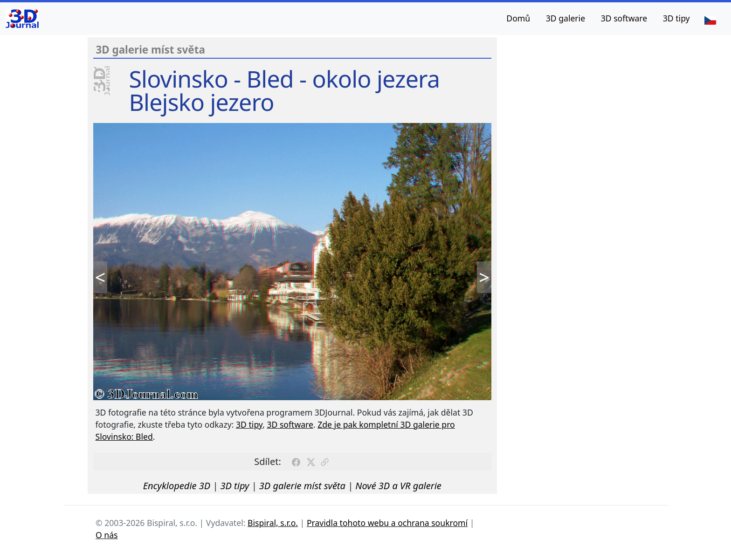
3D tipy (676, 18)
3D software (624, 18)
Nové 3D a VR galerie (398, 486)
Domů (518, 18)
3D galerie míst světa (302, 486)
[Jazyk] (710, 20)
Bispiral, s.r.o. (273, 523)
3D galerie (565, 18)
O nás (107, 535)
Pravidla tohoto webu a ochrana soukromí (387, 523)
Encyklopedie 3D (177, 486)
